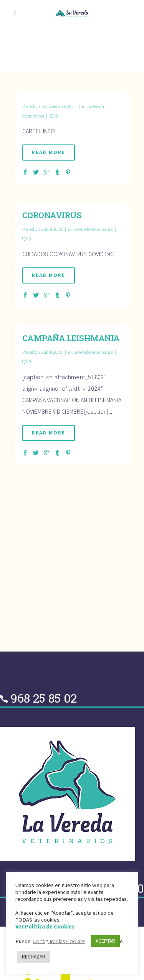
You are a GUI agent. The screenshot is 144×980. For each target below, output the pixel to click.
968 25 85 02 (44, 698)
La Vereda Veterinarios (93, 229)
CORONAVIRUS (52, 215)
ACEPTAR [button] (105, 941)
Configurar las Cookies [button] (59, 941)
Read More (49, 152)
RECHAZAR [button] (34, 957)
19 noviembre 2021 (50, 106)
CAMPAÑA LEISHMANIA (71, 338)
